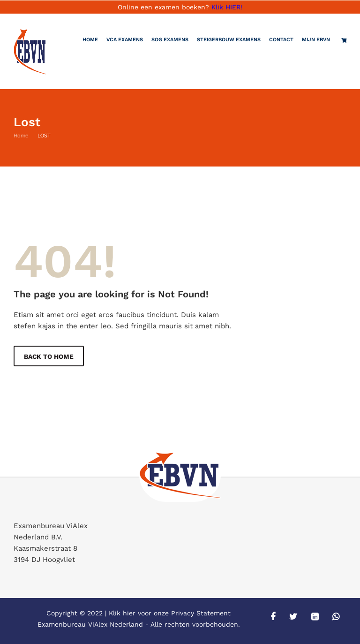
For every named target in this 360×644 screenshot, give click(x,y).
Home (90, 40)
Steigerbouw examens (229, 40)
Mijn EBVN (316, 40)
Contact (281, 40)
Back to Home (49, 356)
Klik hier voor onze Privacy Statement (170, 613)
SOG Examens (170, 40)
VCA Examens (125, 40)
